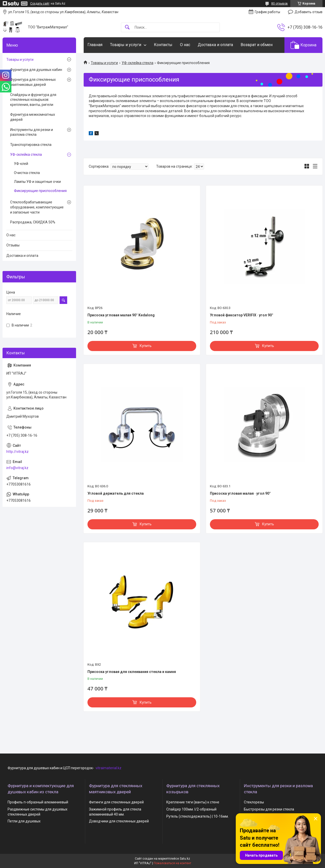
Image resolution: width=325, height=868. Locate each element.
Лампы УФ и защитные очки (37, 182)
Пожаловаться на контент (172, 863)
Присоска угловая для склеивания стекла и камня (132, 672)
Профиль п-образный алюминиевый (38, 802)
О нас (185, 45)
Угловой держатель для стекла (116, 493)
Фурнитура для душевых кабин (36, 70)
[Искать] (127, 27)
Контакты (163, 45)
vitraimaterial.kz (109, 768)
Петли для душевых (24, 821)
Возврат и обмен (257, 45)
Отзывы (13, 245)
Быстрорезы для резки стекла (269, 809)
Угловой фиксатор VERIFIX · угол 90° (242, 315)
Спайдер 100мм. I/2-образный (191, 809)
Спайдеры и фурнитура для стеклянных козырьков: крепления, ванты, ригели (33, 100)
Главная (95, 45)
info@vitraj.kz (17, 468)
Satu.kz (185, 859)
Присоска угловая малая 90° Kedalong (121, 315)
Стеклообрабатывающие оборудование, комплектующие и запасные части (37, 207)
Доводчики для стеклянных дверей (119, 821)
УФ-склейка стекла (138, 63)
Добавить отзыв (309, 12)
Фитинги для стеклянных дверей (116, 802)
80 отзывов (279, 4)
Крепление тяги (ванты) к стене (193, 802)
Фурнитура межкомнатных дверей (33, 117)
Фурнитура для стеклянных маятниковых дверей (33, 82)
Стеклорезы (254, 802)
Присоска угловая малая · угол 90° (240, 493)
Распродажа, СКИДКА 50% (33, 222)
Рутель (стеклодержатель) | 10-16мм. (197, 816)
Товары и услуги (126, 45)
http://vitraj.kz (17, 452)
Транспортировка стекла (31, 145)
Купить (146, 346)
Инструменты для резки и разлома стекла (32, 132)
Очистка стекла (27, 173)
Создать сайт (40, 4)
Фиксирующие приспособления (40, 191)
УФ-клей (21, 164)
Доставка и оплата (215, 45)
